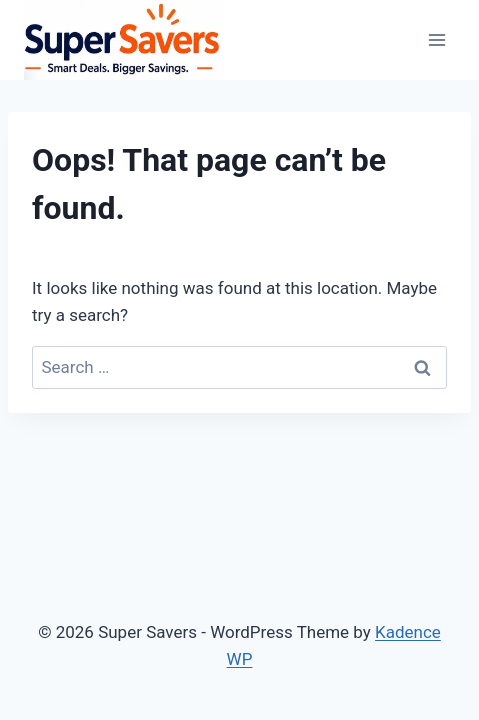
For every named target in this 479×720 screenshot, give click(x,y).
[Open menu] (436, 39)
